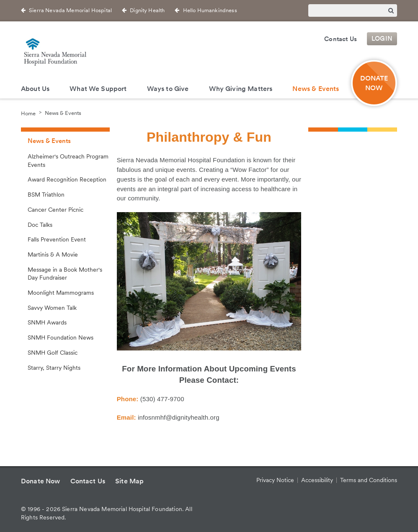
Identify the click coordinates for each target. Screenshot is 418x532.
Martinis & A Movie (53, 254)
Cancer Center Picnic (55, 210)
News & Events (316, 89)
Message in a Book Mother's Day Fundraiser (65, 274)
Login (382, 39)
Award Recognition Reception (67, 179)
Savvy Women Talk (52, 308)
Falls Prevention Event (57, 239)
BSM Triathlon (46, 195)
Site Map (129, 481)
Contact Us (341, 39)
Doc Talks (40, 225)
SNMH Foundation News (61, 337)
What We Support (98, 89)
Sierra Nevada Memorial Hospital (70, 10)
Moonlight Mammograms (61, 293)
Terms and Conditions (369, 480)
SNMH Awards (47, 322)
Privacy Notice (275, 480)
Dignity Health (147, 10)
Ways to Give (168, 89)
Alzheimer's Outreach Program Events (68, 161)
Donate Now (374, 83)
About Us (35, 89)
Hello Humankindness (210, 10)
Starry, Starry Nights (54, 368)
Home (28, 113)
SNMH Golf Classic (53, 353)
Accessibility (317, 480)
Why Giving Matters (241, 89)
